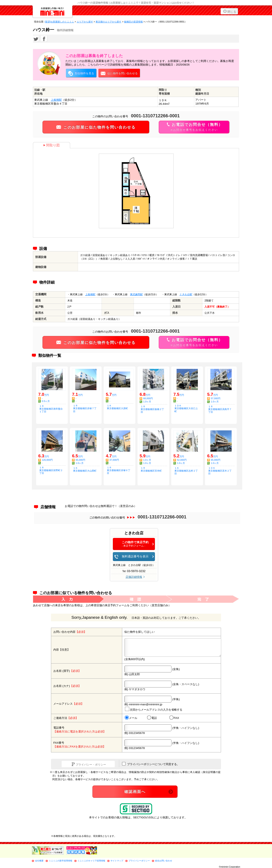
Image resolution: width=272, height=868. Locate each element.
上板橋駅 (56, 100)
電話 (152, 718)
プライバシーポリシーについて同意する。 (151, 764)
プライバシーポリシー (139, 861)
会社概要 (39, 861)
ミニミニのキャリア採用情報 (91, 861)
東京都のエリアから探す (108, 22)
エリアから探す (85, 22)
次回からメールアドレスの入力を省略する (154, 709)
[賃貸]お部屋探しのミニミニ (59, 22)
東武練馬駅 (136, 294)
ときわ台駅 (186, 294)
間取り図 (52, 145)
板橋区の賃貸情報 (133, 22)
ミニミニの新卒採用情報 (61, 861)
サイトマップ (117, 861)
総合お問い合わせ (164, 861)
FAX (174, 718)
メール (131, 718)
